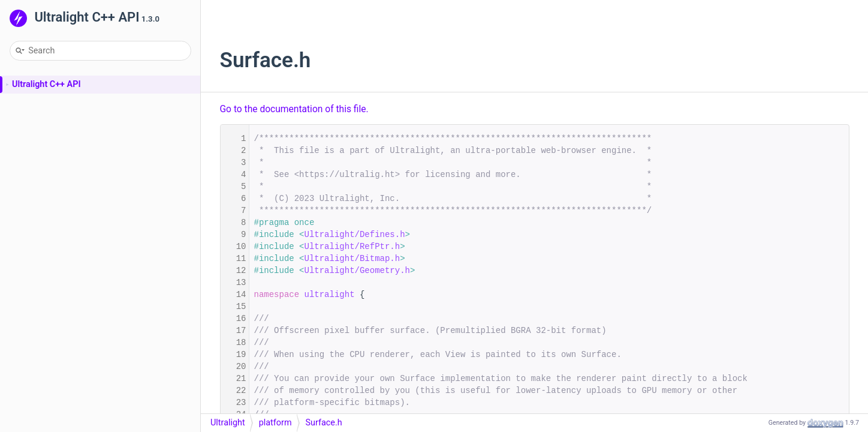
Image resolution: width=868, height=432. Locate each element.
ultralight (330, 295)
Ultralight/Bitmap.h (352, 259)
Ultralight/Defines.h (355, 235)
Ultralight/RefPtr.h (352, 247)
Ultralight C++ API (46, 84)
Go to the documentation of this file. (294, 109)
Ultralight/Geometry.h (357, 271)
